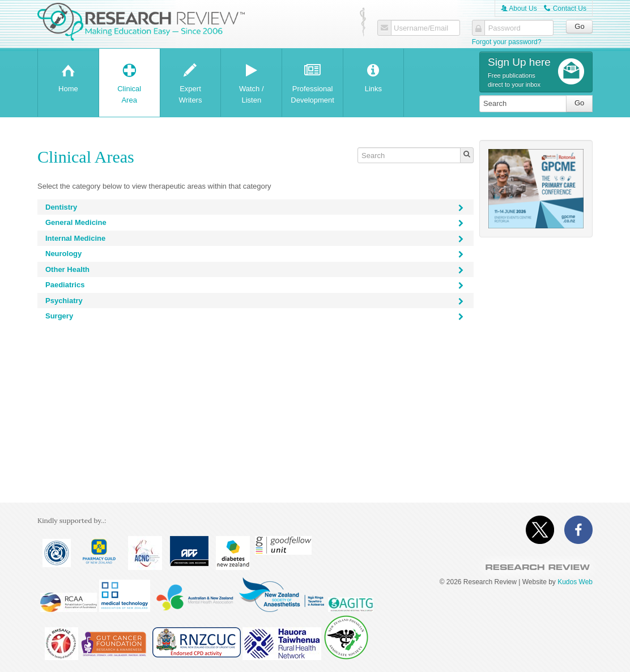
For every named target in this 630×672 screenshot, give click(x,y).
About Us (519, 8)
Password (505, 28)
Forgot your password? (507, 42)
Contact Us (565, 8)
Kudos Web (575, 582)
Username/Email (421, 28)
